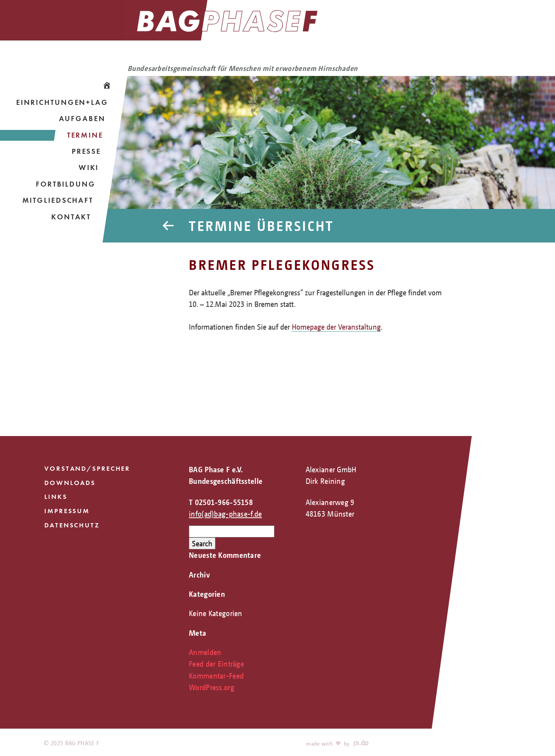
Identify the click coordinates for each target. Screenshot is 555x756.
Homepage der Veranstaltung (336, 327)
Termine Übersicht (261, 226)
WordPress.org (212, 687)
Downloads (70, 483)
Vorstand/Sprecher (87, 468)
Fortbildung (66, 184)
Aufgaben (82, 119)
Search (202, 543)
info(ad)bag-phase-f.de (225, 514)
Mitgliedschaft (58, 200)
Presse (86, 151)
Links (56, 497)
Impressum (67, 511)
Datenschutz (72, 525)
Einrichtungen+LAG (62, 102)
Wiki (89, 168)
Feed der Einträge (216, 664)
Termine (85, 135)
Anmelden (205, 652)
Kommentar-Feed (216, 676)
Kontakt (71, 217)
